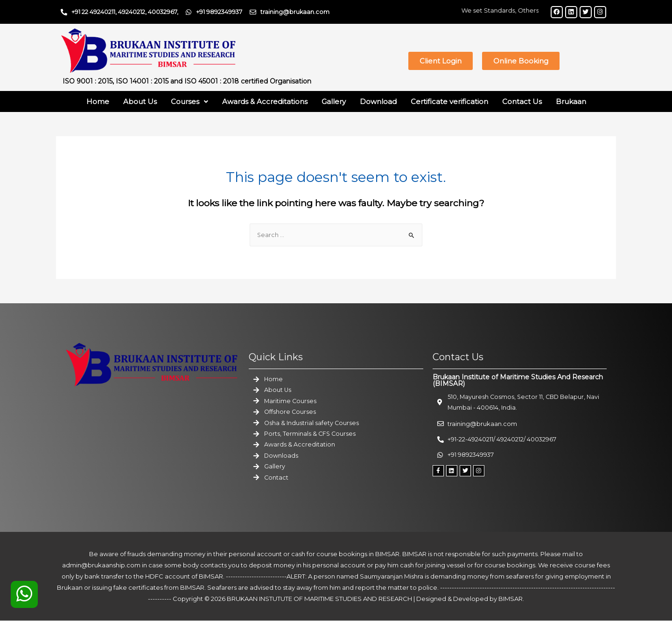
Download (378, 101)
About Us (140, 101)
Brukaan (571, 101)
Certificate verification (449, 101)
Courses (189, 101)
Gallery (334, 101)
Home (98, 101)
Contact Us (522, 101)
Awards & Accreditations (265, 101)
